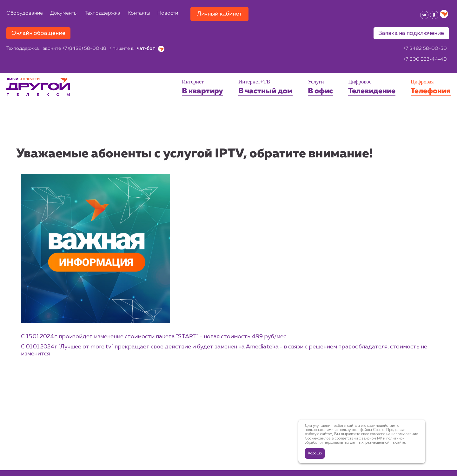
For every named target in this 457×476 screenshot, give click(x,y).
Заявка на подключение (411, 33)
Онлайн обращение (38, 33)
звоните (75, 49)
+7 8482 (425, 49)
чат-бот (151, 49)
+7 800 (425, 60)
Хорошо (315, 453)
